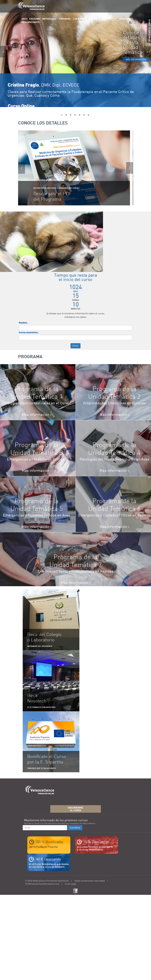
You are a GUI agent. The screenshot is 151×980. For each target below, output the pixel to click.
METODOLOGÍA (49, 19)
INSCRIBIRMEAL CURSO (75, 809)
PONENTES (95, 19)
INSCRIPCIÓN (110, 19)
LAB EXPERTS (80, 19)
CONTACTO (85, 22)
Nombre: (23, 323)
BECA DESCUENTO (30, 22)
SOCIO (24, 19)
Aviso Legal (71, 884)
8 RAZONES (35, 19)
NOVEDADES (125, 19)
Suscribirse (75, 828)
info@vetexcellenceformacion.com (42, 884)
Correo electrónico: (29, 333)
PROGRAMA (65, 19)
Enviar (75, 346)
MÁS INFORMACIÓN (136, 60)
